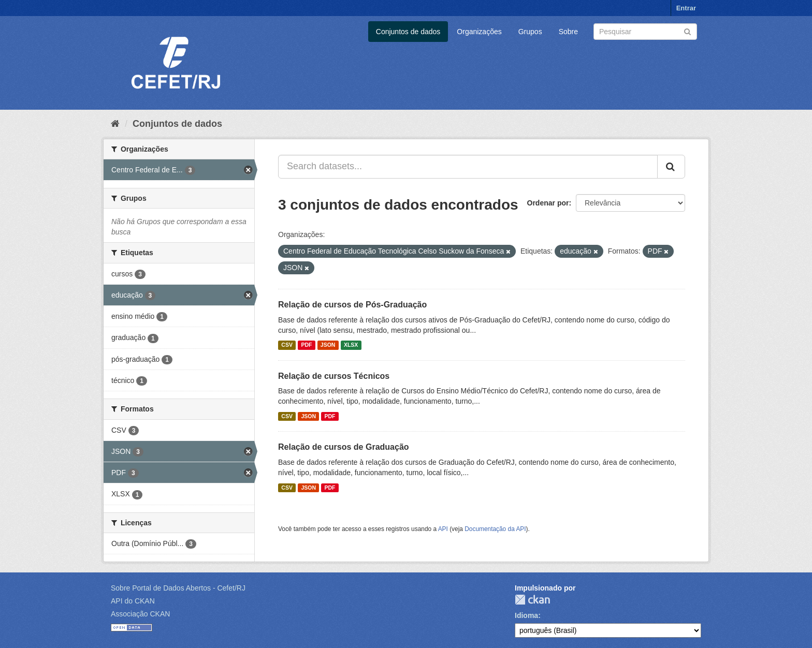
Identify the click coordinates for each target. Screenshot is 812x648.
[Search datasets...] (468, 167)
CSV (287, 345)
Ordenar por (548, 203)
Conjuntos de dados (408, 32)
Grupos (530, 32)
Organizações (479, 32)
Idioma (526, 615)
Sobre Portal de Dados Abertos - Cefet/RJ (178, 588)
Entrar (686, 8)
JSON (328, 345)
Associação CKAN (140, 614)
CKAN (532, 600)
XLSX (351, 345)
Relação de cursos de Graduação (344, 447)
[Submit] (687, 31)
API (443, 529)
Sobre (568, 32)
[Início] (115, 124)
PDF (306, 345)
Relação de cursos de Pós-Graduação (352, 305)
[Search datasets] (645, 32)
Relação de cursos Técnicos (334, 376)
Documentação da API (495, 529)
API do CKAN (133, 601)
